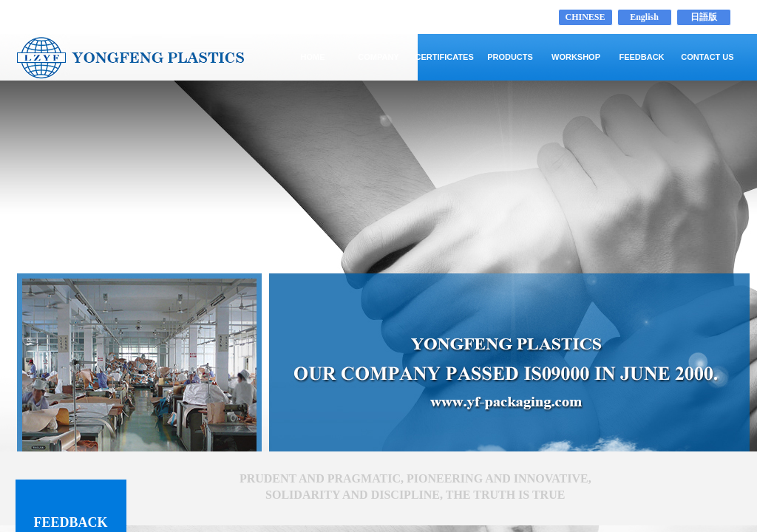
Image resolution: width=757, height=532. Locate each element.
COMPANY (378, 57)
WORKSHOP (576, 57)
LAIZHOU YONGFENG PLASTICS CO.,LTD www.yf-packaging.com (190, 17)
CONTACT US (707, 57)
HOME (313, 57)
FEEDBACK (641, 57)
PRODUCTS (510, 57)
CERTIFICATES (445, 57)
